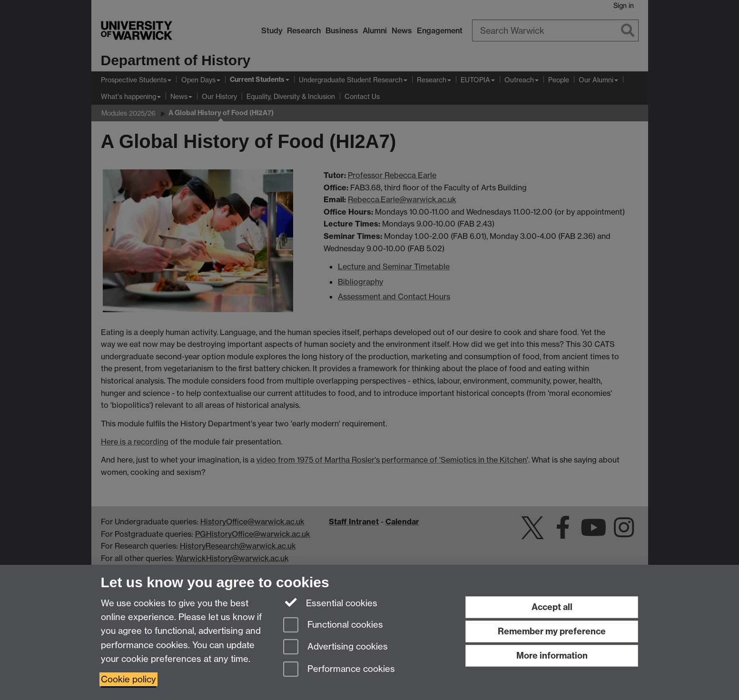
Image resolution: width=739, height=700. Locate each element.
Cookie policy (128, 679)
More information (552, 656)
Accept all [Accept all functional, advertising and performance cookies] (552, 607)
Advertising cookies (335, 647)
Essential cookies (330, 602)
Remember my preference (552, 631)
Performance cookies (339, 670)
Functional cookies (333, 626)
